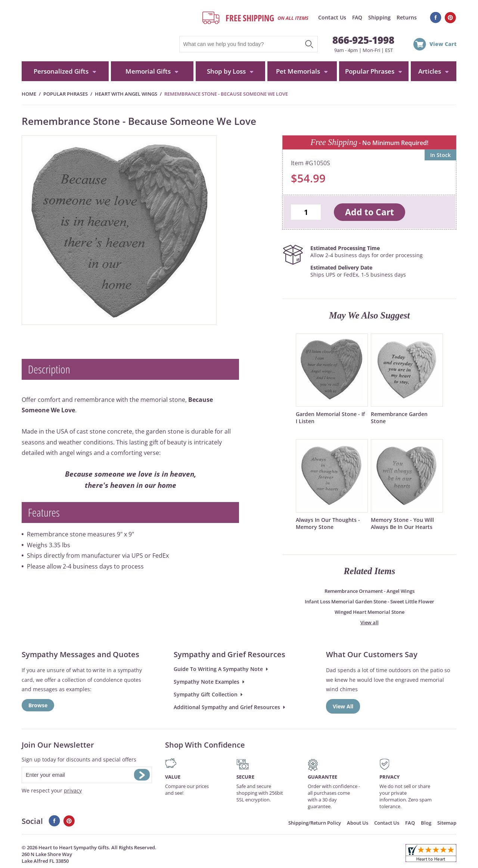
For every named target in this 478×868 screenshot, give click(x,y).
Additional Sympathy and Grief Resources (227, 707)
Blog (426, 823)
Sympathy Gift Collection (206, 694)
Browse (38, 705)
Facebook (436, 18)
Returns (407, 17)
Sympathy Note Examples (207, 682)
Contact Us (332, 17)
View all (370, 622)
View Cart (443, 44)
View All (343, 706)
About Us (358, 823)
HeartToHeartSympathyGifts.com (92, 31)
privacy (73, 790)
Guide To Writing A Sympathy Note (218, 669)
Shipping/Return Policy (315, 823)
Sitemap (447, 823)
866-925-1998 (363, 40)
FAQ (357, 17)
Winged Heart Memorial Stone (370, 612)
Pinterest (451, 18)
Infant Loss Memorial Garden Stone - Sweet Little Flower (370, 601)
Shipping (379, 17)
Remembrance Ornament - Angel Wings (370, 591)
